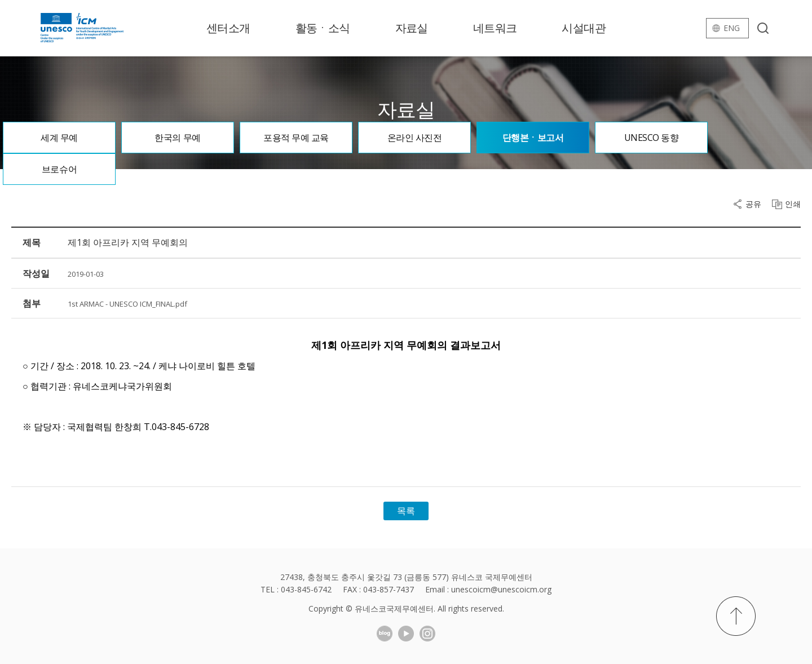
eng (732, 28)
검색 (763, 28)
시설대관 (584, 28)
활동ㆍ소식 (323, 28)
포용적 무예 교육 (296, 138)
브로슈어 (59, 169)
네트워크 (495, 28)
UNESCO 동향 (652, 138)
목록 (406, 511)
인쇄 (793, 204)
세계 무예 (59, 138)
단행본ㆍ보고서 (533, 138)
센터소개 (228, 28)
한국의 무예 (177, 138)
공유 (753, 204)
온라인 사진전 (415, 138)
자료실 (412, 28)
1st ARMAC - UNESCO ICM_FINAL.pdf (127, 304)
